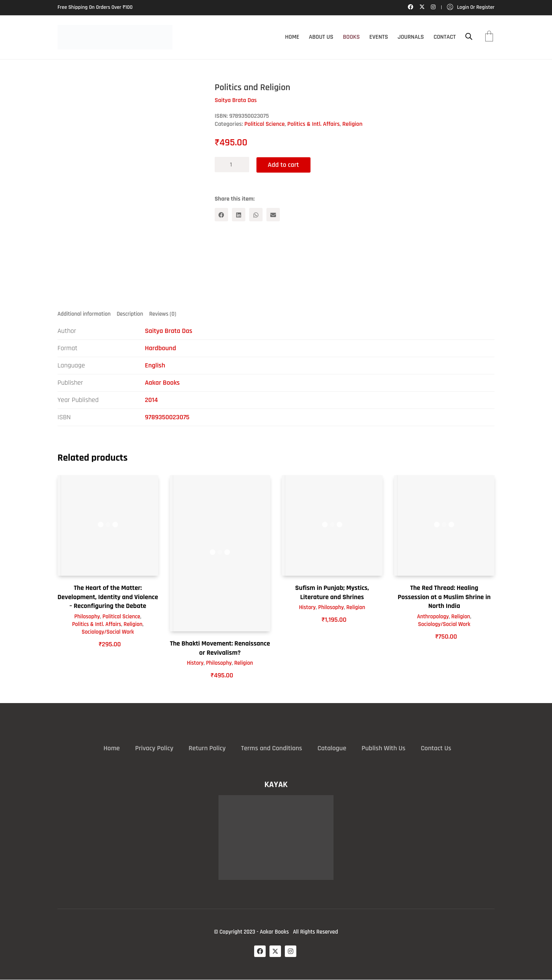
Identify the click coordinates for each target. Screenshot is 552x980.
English (155, 366)
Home (112, 748)
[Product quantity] (232, 165)
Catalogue (332, 748)
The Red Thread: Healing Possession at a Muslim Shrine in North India (444, 597)
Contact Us (436, 748)
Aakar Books (162, 383)
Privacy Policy (154, 748)
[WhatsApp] (256, 215)
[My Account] (471, 7)
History (195, 663)
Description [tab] (130, 314)
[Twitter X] (275, 951)
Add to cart (284, 164)
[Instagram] (291, 951)
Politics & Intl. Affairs (314, 124)
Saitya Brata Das (169, 331)
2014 (151, 400)
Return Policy (207, 748)
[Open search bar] (469, 37)
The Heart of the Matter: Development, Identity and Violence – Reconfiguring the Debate (108, 597)
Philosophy (87, 617)
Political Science (265, 124)
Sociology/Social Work (108, 632)
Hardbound (160, 348)
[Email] (273, 215)
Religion (352, 124)
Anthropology (433, 617)
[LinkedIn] (239, 215)
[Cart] (489, 37)
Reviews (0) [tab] (163, 314)
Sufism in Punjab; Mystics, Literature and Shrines (332, 593)
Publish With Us (383, 748)
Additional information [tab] (84, 314)
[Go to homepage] (115, 37)
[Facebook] (221, 215)
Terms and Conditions (272, 748)
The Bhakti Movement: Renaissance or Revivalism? (220, 648)
